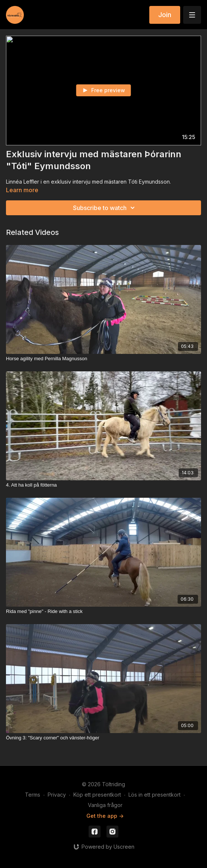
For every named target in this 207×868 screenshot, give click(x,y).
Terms (33, 795)
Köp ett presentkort (97, 795)
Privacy (57, 795)
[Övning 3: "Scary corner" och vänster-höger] (103, 738)
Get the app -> (105, 816)
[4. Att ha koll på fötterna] (103, 485)
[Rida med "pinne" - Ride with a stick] (103, 612)
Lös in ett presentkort (155, 795)
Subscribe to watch (105, 208)
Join (165, 15)
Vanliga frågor (105, 805)
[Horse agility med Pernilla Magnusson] (103, 359)
